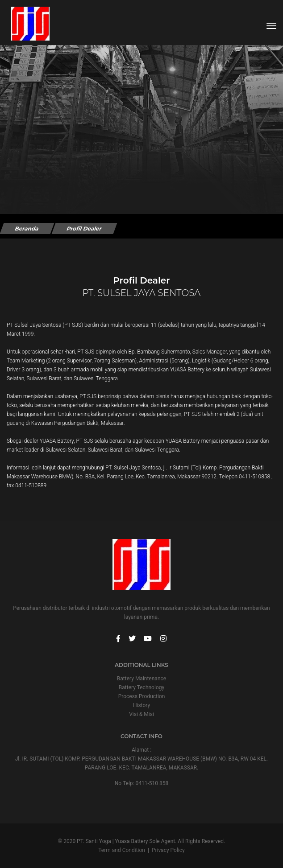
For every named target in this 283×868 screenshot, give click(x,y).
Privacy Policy (168, 850)
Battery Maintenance (141, 679)
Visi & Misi (141, 714)
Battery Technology (141, 687)
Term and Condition (122, 850)
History (141, 705)
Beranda (27, 228)
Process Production (142, 696)
